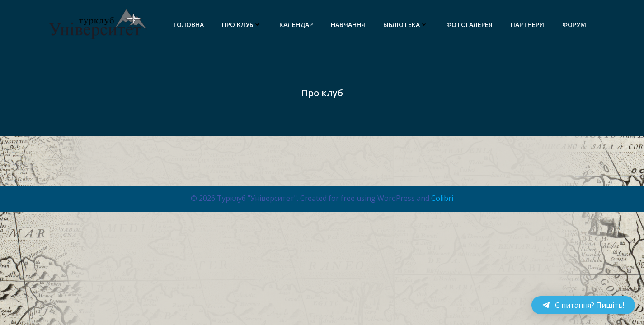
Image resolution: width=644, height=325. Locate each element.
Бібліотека (406, 25)
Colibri (442, 198)
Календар (296, 25)
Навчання (348, 25)
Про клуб (242, 25)
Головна (189, 25)
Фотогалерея (469, 25)
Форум (574, 25)
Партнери (527, 25)
